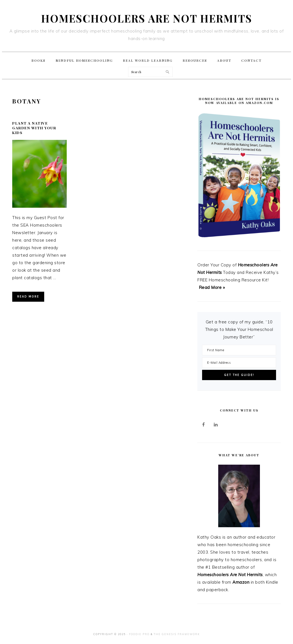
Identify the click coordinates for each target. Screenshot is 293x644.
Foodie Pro (139, 634)
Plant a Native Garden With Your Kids (34, 128)
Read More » (212, 287)
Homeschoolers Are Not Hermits (147, 18)
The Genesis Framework (177, 634)
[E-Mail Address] (239, 363)
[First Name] (239, 350)
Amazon (241, 582)
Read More (28, 297)
